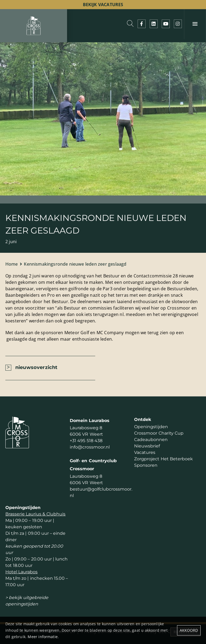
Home (12, 264)
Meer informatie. (43, 637)
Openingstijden (151, 427)
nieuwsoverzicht (36, 367)
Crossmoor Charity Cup (159, 433)
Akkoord (189, 630)
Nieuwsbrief (147, 446)
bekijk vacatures (103, 5)
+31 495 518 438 (86, 441)
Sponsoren (146, 465)
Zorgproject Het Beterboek (163, 459)
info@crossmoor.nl (90, 447)
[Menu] (195, 24)
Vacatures (145, 452)
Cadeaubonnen (151, 440)
